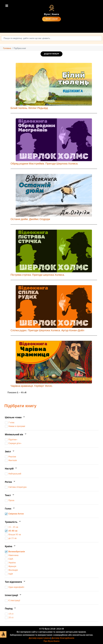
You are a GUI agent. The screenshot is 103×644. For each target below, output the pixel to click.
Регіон (10, 482)
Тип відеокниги (15, 582)
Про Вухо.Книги (51, 641)
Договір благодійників (63, 638)
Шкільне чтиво (15, 418)
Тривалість (13, 522)
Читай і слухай (51, 19)
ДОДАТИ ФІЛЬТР (51, 54)
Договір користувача (39, 638)
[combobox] (51, 38)
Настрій (11, 469)
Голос (10, 509)
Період (11, 609)
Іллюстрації (13, 595)
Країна (10, 547)
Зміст (10, 452)
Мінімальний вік (16, 435)
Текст (10, 495)
